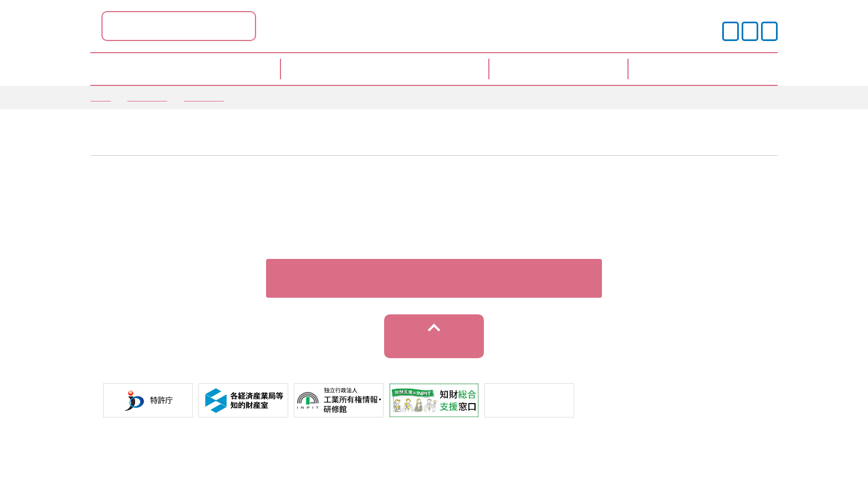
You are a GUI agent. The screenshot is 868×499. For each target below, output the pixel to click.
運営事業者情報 (456, 460)
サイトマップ (537, 460)
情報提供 (204, 97)
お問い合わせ (612, 460)
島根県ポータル (290, 26)
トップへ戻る (434, 355)
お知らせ (147, 97)
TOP (101, 97)
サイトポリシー (260, 460)
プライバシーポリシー (358, 460)
